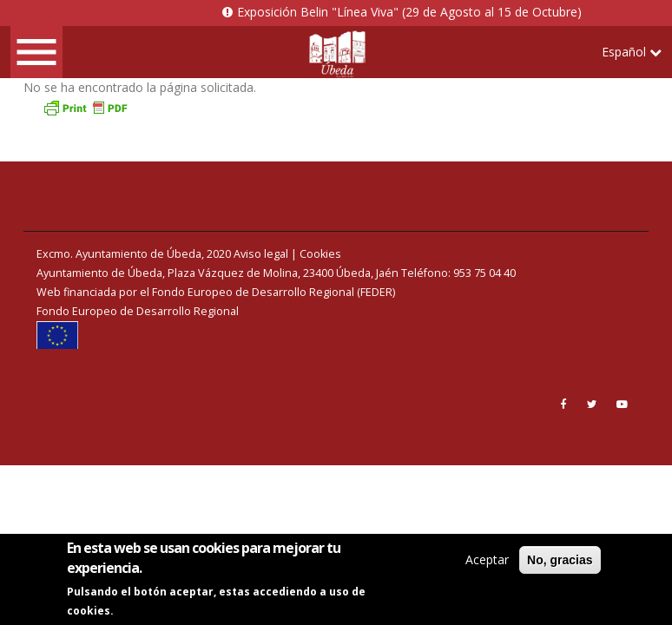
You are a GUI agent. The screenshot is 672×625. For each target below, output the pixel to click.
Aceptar (487, 561)
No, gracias (560, 562)
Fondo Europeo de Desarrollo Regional (138, 311)
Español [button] (632, 52)
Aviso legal (261, 254)
